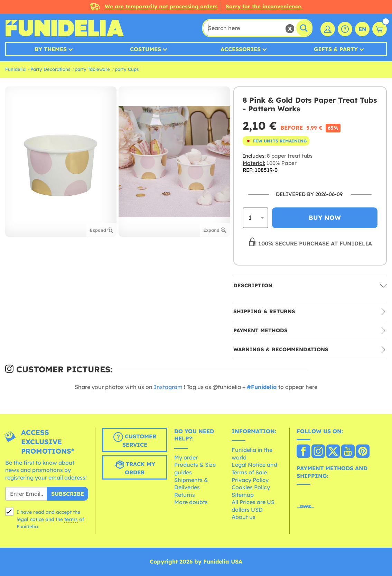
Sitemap (243, 495)
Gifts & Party (336, 49)
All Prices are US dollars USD (253, 506)
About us (244, 517)
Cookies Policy (251, 487)
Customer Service (135, 440)
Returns (185, 495)
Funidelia (15, 69)
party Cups (127, 69)
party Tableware (92, 69)
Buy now (325, 218)
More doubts (191, 502)
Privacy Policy (250, 480)
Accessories (241, 49)
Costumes (146, 49)
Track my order (135, 468)
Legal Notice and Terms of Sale (254, 468)
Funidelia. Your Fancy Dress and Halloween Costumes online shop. (64, 28)
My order (186, 457)
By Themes (51, 49)
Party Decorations (50, 69)
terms (71, 519)
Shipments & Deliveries (191, 484)
